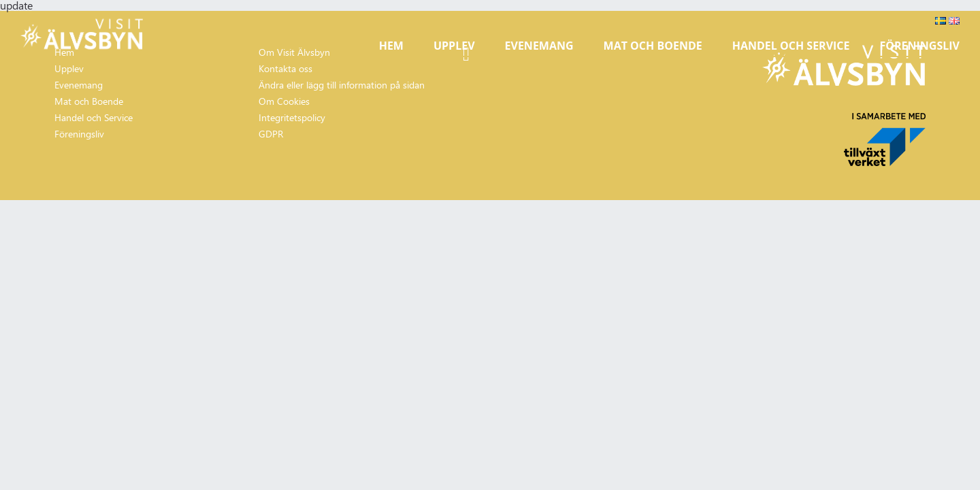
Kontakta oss (285, 68)
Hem (391, 46)
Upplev (454, 46)
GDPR (271, 134)
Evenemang (539, 46)
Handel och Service (791, 46)
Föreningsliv (920, 46)
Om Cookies (284, 101)
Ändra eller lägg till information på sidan (342, 85)
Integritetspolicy (292, 117)
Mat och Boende (653, 46)
